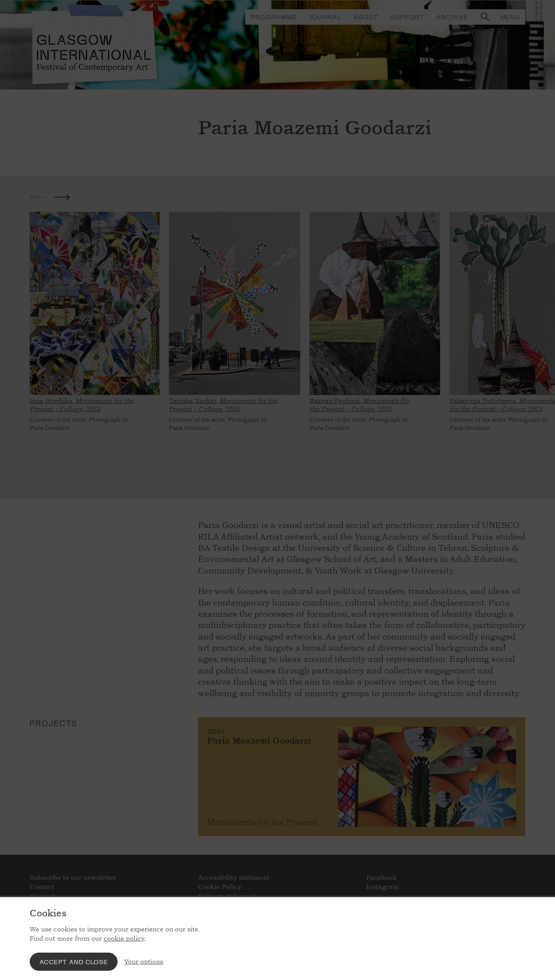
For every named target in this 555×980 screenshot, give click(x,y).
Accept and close (74, 962)
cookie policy (124, 939)
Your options (144, 962)
